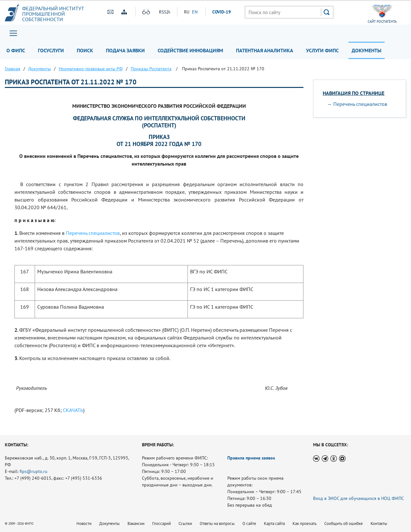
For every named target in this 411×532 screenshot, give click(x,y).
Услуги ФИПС (322, 50)
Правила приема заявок (251, 458)
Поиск (85, 50)
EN (195, 12)
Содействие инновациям (190, 50)
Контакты (379, 523)
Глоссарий (162, 523)
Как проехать (305, 523)
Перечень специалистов (93, 233)
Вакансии (136, 523)
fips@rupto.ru (34, 471)
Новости (84, 523)
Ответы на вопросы (217, 523)
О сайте (249, 523)
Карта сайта (274, 523)
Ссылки (185, 523)
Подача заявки (125, 50)
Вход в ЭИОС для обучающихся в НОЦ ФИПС (359, 498)
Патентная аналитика (265, 50)
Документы (367, 50)
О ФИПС (16, 50)
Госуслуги (51, 50)
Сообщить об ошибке (344, 523)
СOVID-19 (222, 12)
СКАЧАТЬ (73, 410)
